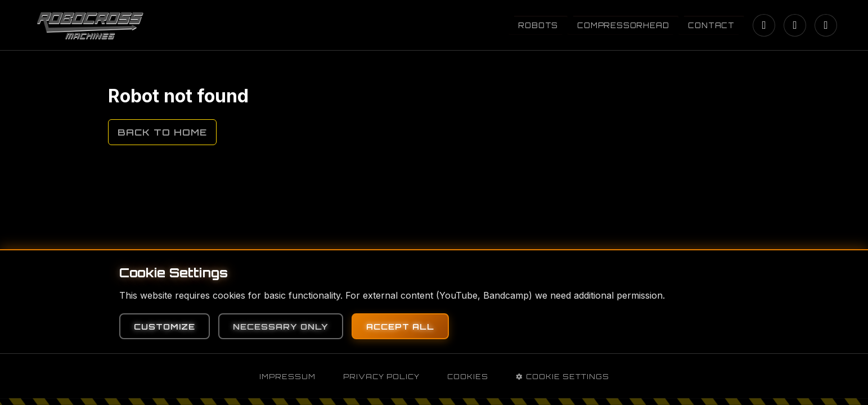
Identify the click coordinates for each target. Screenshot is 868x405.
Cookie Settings (563, 377)
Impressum (287, 377)
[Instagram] (764, 25)
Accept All (400, 326)
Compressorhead (623, 25)
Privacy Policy (381, 377)
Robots (538, 25)
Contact (711, 25)
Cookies (468, 377)
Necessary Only (281, 326)
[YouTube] (795, 25)
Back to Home (162, 132)
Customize (165, 326)
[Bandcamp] (826, 25)
